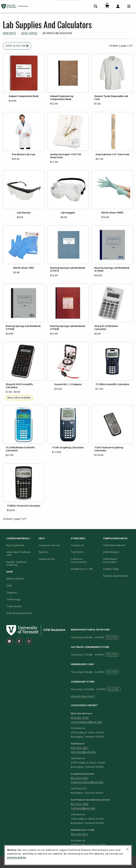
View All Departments (19, 613)
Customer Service (49, 545)
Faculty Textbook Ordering (17, 563)
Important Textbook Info (19, 553)
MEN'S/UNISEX (15, 579)
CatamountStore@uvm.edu (87, 782)
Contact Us (77, 545)
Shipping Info (47, 559)
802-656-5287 (80, 778)
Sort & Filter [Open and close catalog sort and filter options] (17, 46)
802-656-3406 (80, 804)
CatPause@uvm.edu (83, 808)
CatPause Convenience (79, 560)
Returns (43, 552)
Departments (9, 33)
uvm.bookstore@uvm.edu (86, 722)
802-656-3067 (80, 748)
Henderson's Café (82, 569)
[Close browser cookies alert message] (127, 849)
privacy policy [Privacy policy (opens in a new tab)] (17, 857)
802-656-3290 (80, 718)
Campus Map (118, 569)
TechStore (77, 552)
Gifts (9, 586)
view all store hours (83, 696)
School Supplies (29, 33)
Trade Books (14, 606)
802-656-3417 (80, 834)
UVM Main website (118, 545)
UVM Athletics (118, 552)
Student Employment (118, 576)
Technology (13, 599)
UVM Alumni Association (118, 560)
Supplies (12, 592)
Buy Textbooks (15, 545)
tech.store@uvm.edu (83, 752)
